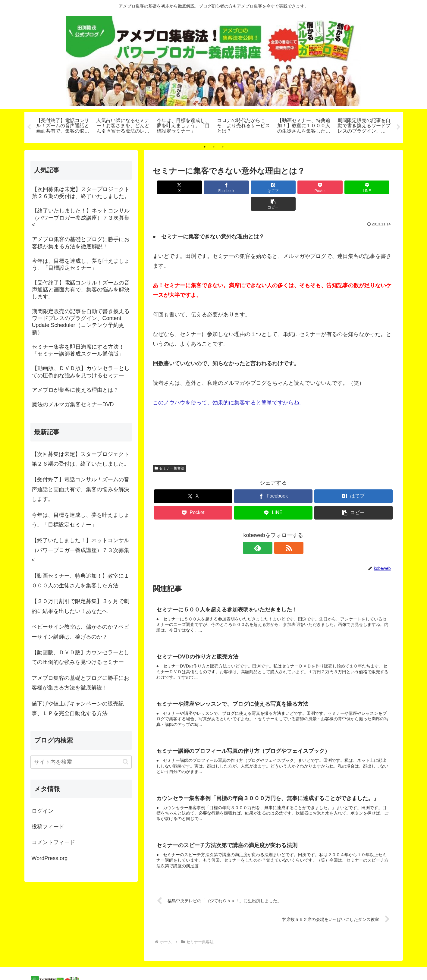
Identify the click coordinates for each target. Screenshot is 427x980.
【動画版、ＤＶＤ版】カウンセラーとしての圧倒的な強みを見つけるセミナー (80, 657)
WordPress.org (50, 858)
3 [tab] (223, 147)
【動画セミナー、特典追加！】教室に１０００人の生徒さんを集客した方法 (80, 581)
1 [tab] (205, 147)
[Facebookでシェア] (212, 187)
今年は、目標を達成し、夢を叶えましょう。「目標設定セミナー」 (80, 520)
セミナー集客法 (170, 452)
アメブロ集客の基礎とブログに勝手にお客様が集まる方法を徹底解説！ (80, 683)
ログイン (42, 811)
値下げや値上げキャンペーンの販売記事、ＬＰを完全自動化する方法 (78, 708)
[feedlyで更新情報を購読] (266, 531)
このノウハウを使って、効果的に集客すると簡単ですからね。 (229, 386)
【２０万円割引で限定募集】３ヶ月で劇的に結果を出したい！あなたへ (80, 606)
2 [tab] (214, 147)
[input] (81, 762)
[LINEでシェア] (334, 187)
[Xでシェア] (172, 187)
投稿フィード (48, 827)
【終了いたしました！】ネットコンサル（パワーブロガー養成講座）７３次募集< (80, 550)
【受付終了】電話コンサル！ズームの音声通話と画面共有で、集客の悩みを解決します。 (80, 489)
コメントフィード (53, 842)
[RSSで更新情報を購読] (280, 531)
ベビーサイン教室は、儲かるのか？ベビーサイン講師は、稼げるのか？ (80, 632)
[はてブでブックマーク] (253, 187)
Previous (29, 127)
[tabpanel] (63, 126)
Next (398, 127)
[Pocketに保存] (294, 187)
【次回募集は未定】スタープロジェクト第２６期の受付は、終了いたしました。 (80, 459)
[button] (374, 187)
